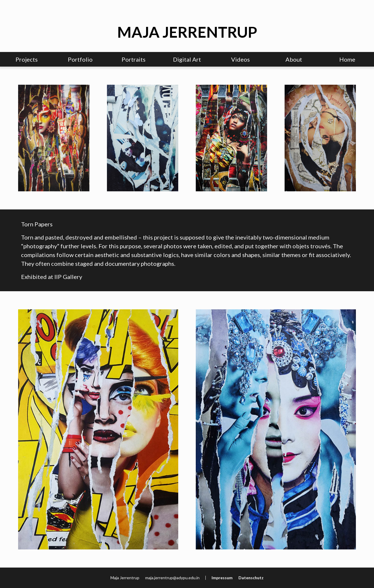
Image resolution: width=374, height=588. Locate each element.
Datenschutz (251, 578)
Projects (27, 59)
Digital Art (187, 59)
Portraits (134, 59)
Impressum (222, 578)
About (294, 59)
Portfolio (80, 59)
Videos (240, 59)
